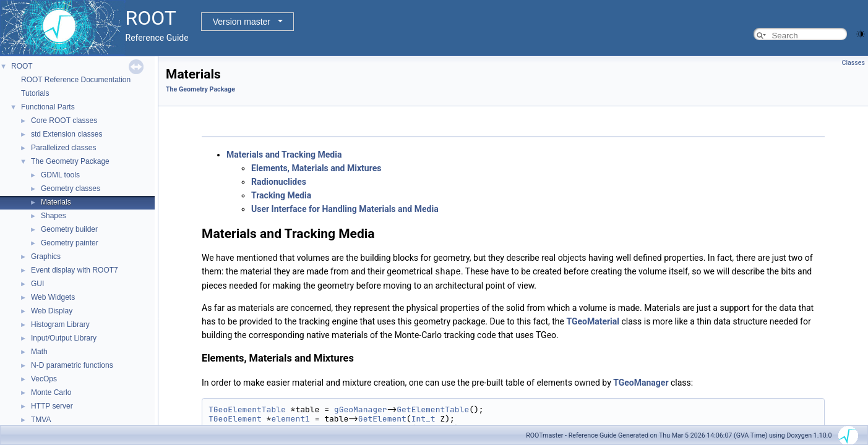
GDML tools (60, 175)
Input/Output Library (64, 338)
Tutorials (35, 93)
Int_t (423, 418)
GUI (37, 284)
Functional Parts (48, 107)
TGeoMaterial (593, 321)
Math (39, 352)
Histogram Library (60, 324)
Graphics (46, 256)
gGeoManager (361, 409)
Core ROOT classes (64, 121)
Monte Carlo (51, 392)
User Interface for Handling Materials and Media (345, 209)
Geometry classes (71, 189)
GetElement (382, 418)
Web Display (52, 311)
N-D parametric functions (72, 365)
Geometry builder (69, 229)
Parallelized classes (63, 148)
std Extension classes (67, 134)
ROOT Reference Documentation (76, 80)
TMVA (41, 420)
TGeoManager (641, 382)
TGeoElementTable (247, 409)
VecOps (44, 379)
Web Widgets (53, 297)
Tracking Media (281, 195)
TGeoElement (235, 418)
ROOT (22, 66)
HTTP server (52, 406)
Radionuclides (279, 182)
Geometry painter (70, 243)
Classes (853, 63)
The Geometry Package (70, 161)
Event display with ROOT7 (75, 270)
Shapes (54, 216)
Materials (56, 202)
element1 (290, 418)
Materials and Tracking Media (284, 155)
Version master (242, 22)
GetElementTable (433, 409)
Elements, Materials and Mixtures (316, 168)
